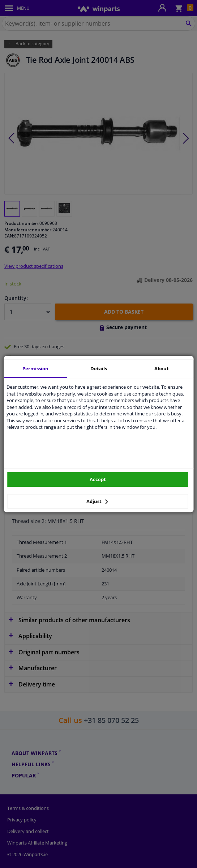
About (162, 368)
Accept (98, 479)
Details (99, 368)
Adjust (97, 501)
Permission (35, 368)
